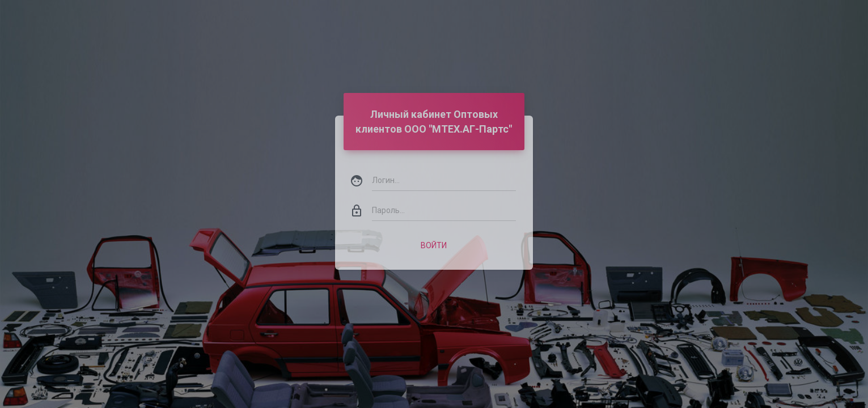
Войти (434, 230)
